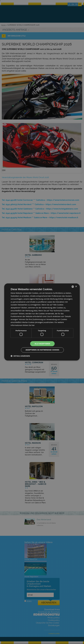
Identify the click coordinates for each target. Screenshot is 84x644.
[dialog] (42, 322)
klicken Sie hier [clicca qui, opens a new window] (29, 325)
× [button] (76, 286)
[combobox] (73, 286)
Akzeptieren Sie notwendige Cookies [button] (42, 350)
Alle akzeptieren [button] (42, 344)
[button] (20, 356)
